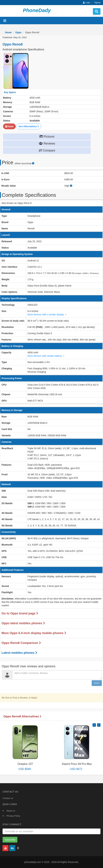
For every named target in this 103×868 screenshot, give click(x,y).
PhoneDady (37, 10)
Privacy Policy (13, 816)
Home (8, 32)
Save (9, 126)
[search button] (97, 11)
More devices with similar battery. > (46, 356)
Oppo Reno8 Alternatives (22, 716)
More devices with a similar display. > (47, 314)
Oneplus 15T (25, 764)
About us (11, 811)
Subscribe (10, 840)
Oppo (18, 32)
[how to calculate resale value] (71, 186)
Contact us (8, 798)
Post (97, 683)
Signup (97, 3)
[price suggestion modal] (33, 163)
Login (87, 3)
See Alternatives (29, 126)
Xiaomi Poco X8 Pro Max (77, 764)
